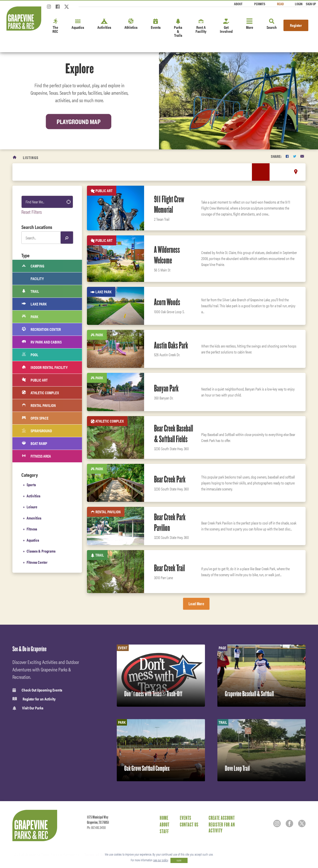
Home (164, 818)
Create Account (222, 818)
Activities (104, 24)
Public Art (35, 380)
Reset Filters (32, 212)
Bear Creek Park (170, 479)
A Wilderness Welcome (167, 255)
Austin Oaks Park (171, 345)
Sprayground (37, 431)
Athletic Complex (40, 393)
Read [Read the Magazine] (280, 4)
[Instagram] (49, 8)
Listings (31, 157)
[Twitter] (67, 8)
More (250, 24)
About (238, 4)
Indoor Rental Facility (45, 367)
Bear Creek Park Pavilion (170, 522)
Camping (33, 266)
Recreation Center (41, 329)
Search (272, 24)
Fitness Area (36, 456)
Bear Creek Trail (169, 568)
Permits (260, 4)
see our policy (161, 860)
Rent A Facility (201, 26)
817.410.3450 (98, 828)
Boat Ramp (35, 443)
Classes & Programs (41, 550)
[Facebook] (58, 8)
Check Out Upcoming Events (37, 690)
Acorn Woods (167, 302)
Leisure (32, 506)
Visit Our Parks (28, 708)
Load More (196, 604)
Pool (30, 355)
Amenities (34, 517)
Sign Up (311, 4)
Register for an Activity (34, 699)
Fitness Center (37, 561)
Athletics (131, 24)
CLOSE (179, 860)
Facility (33, 279)
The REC (55, 26)
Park (30, 317)
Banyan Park (166, 388)
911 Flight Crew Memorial (169, 204)
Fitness (32, 528)
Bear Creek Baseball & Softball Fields (174, 434)
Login (299, 4)
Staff (164, 831)
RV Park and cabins (42, 342)
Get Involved (226, 26)
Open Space (35, 418)
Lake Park (34, 304)
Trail (30, 291)
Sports (31, 485)
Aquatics (78, 24)
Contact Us (189, 825)
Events (156, 24)
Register (296, 25)
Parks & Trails (178, 28)
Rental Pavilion (39, 405)
